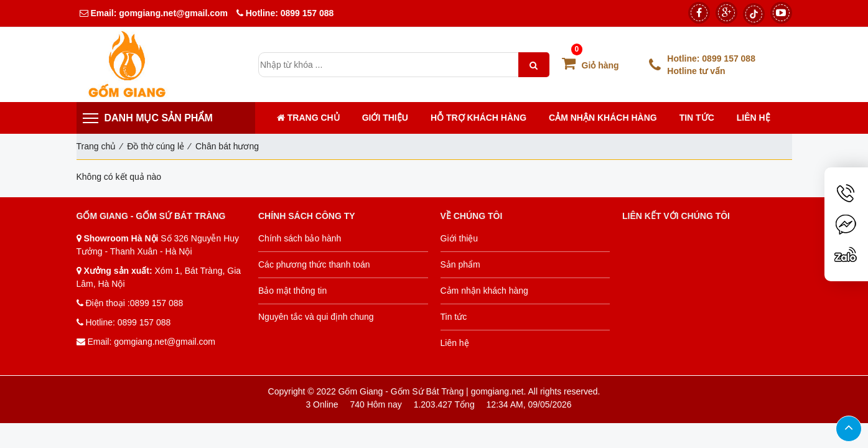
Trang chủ (308, 118)
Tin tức (697, 118)
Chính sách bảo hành (300, 238)
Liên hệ (754, 118)
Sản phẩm (460, 264)
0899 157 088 (307, 13)
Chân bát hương (227, 146)
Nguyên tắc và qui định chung (316, 317)
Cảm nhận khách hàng (603, 118)
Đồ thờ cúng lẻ (156, 146)
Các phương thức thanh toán (314, 264)
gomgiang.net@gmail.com (172, 13)
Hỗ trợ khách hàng (478, 118)
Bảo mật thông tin (292, 291)
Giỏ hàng (590, 65)
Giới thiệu (385, 118)
